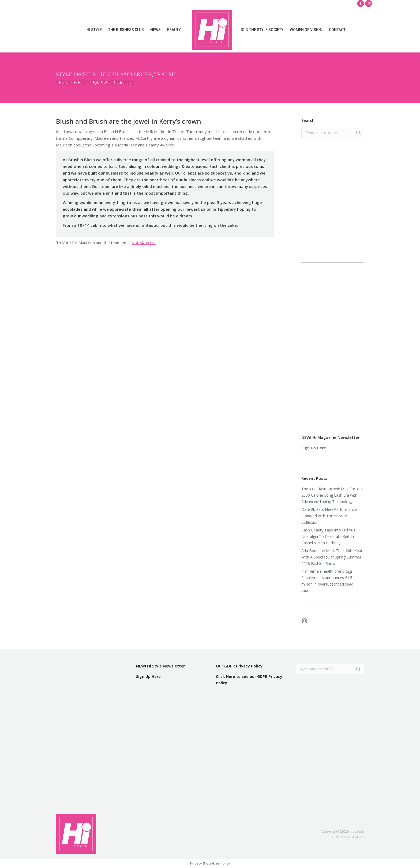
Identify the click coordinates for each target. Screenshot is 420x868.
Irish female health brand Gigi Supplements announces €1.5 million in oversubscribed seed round (327, 581)
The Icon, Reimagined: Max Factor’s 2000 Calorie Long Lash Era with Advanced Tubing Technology (332, 495)
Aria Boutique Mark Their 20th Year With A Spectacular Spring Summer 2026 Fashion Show (332, 557)
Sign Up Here (314, 448)
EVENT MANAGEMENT (347, 837)
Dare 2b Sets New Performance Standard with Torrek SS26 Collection (329, 516)
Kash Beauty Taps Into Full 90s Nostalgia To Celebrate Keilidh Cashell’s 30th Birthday (328, 536)
